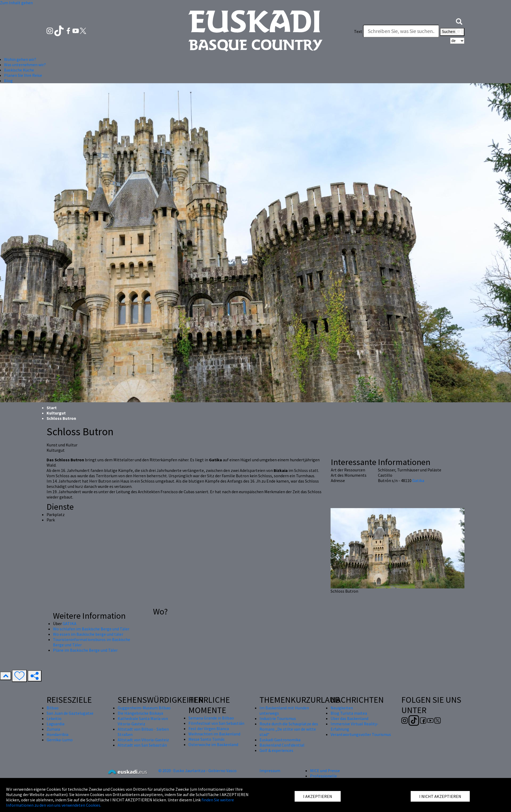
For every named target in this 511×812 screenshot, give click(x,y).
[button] (459, 21)
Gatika (418, 480)
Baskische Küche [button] (19, 70)
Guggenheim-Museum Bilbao (144, 708)
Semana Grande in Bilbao (211, 718)
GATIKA (69, 623)
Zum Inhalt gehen (16, 3)
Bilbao (53, 708)
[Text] (401, 31)
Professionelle (324, 776)
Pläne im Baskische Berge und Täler (85, 650)
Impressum (270, 771)
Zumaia (53, 729)
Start (52, 408)
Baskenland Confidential (282, 745)
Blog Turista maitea (349, 713)
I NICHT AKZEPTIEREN (440, 796)
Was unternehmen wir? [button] (25, 65)
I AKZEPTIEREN (318, 796)
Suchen (452, 32)
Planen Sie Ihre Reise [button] (23, 75)
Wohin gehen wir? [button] (20, 59)
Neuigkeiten (342, 708)
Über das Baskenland (349, 718)
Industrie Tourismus (278, 718)
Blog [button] (8, 81)
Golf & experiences (276, 750)
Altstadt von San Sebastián (142, 745)
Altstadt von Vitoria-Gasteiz (143, 740)
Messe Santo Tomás (207, 739)
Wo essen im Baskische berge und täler (88, 634)
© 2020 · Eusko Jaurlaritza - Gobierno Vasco (197, 771)
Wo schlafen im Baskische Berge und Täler (91, 629)
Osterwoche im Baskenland (213, 744)
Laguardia (55, 724)
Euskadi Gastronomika (280, 740)
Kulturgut (56, 413)
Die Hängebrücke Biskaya (140, 713)
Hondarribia (57, 734)
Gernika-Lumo (60, 740)
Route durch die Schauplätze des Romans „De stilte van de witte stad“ (289, 729)
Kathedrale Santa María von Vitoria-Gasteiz (143, 721)
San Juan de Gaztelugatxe (70, 713)
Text (358, 31)
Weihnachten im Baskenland (214, 734)
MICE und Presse (325, 771)
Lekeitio (54, 718)
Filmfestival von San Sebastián (216, 723)
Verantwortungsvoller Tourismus (361, 734)
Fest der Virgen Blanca (209, 729)
